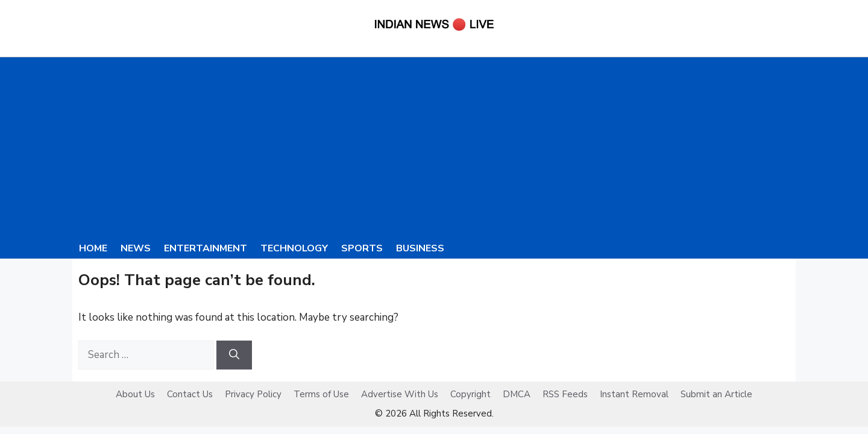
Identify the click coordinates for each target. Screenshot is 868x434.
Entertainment (206, 248)
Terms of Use (321, 394)
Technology (294, 248)
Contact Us (190, 394)
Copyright (470, 394)
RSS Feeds (565, 394)
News (136, 248)
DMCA (517, 394)
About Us (135, 394)
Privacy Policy (253, 394)
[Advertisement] (434, 148)
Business (420, 248)
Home (93, 248)
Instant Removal (634, 394)
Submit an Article (716, 394)
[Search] (234, 355)
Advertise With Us (400, 394)
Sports (362, 248)
